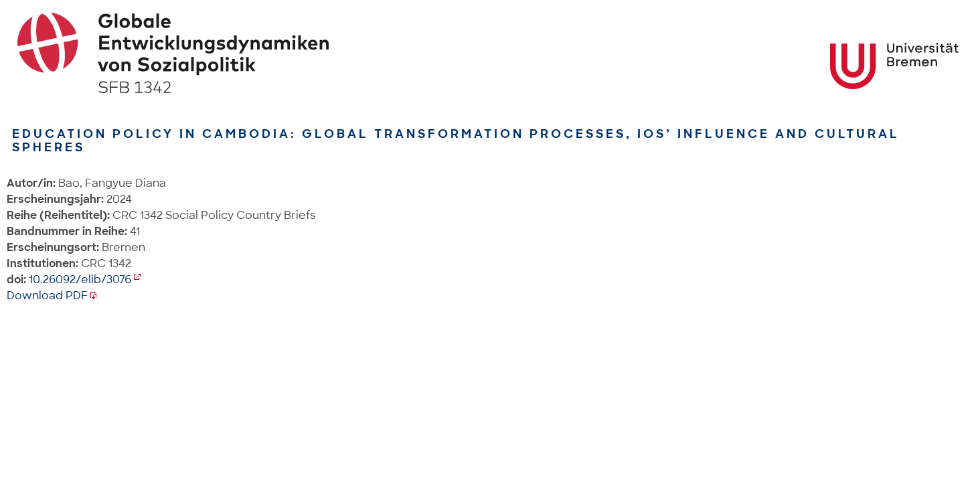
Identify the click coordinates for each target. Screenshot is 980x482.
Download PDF (47, 296)
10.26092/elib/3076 (80, 279)
